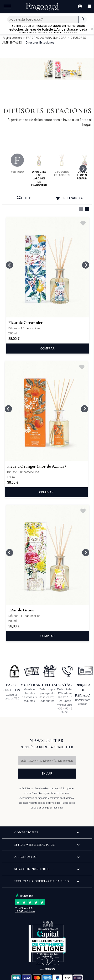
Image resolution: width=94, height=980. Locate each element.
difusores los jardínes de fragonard (39, 170)
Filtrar (25, 198)
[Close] (92, 29)
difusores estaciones (62, 165)
